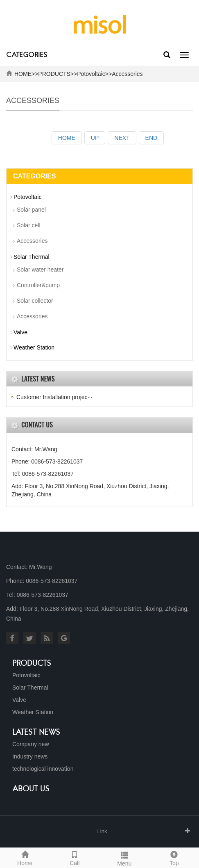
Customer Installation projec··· (54, 397)
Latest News (36, 733)
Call (75, 857)
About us (31, 789)
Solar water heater (40, 270)
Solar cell (29, 225)
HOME (23, 74)
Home (25, 857)
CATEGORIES (27, 55)
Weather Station (34, 347)
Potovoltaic (91, 74)
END (152, 138)
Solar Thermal (32, 257)
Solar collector (35, 301)
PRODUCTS (54, 74)
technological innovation (43, 769)
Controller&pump (38, 285)
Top (174, 857)
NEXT (122, 138)
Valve (20, 332)
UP (95, 138)
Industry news (30, 756)
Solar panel (31, 210)
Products (32, 664)
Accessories (127, 74)
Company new (31, 744)
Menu (124, 858)
